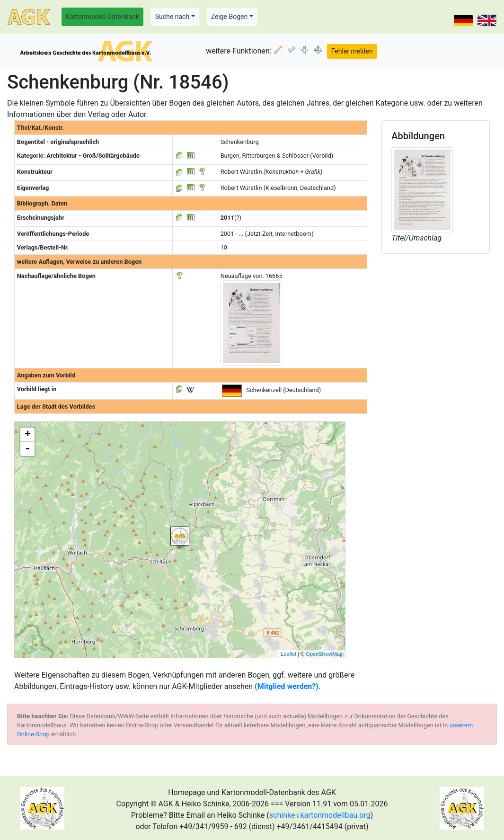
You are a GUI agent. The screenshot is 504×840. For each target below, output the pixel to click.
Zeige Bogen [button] (230, 17)
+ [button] (28, 435)
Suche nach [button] (172, 17)
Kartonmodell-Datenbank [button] (102, 17)
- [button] (27, 449)
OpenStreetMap (324, 654)
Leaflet (288, 654)
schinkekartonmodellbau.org (320, 815)
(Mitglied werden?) (287, 686)
